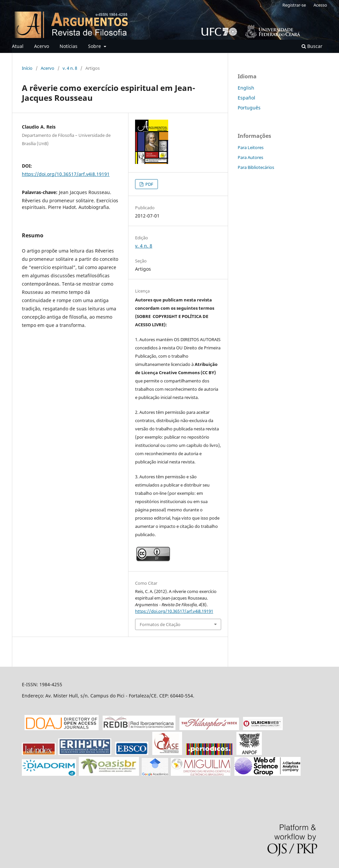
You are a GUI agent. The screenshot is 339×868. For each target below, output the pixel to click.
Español (246, 98)
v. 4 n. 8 (70, 68)
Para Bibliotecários (256, 167)
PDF (149, 184)
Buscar (312, 46)
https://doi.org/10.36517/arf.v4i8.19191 (66, 174)
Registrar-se (294, 5)
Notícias (69, 46)
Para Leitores (251, 147)
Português (249, 108)
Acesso (320, 5)
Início (27, 68)
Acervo (42, 46)
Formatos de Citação (160, 624)
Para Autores (250, 157)
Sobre (95, 46)
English (246, 88)
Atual (18, 46)
